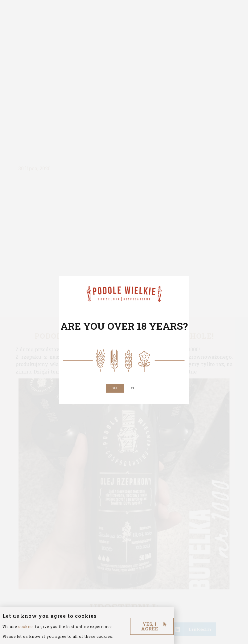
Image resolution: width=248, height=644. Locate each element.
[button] (114, 388)
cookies (26, 634)
